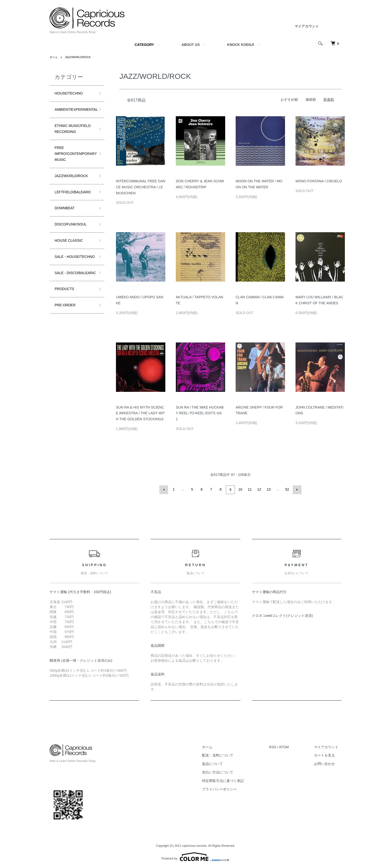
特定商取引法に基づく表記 (231, 780)
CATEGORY (144, 45)
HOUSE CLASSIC (69, 240)
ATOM (290, 746)
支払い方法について (226, 771)
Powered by (195, 856)
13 (268, 489)
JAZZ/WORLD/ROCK (80, 57)
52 (287, 489)
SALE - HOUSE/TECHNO (69, 260)
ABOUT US (191, 45)
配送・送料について (226, 755)
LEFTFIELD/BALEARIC (73, 192)
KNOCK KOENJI (241, 45)
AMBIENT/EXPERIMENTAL (76, 109)
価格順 (311, 100)
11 (249, 489)
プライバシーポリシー (228, 788)
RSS (278, 746)
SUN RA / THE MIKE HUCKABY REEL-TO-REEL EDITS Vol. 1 (200, 413)
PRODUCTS (64, 301)
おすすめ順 (289, 100)
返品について (221, 763)
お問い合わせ (327, 763)
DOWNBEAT (65, 208)
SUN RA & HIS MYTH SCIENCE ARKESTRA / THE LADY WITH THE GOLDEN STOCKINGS (140, 413)
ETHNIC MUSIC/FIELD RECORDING (73, 129)
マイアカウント (307, 26)
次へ (296, 489)
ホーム (54, 57)
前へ (165, 489)
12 (259, 489)
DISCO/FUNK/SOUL (71, 224)
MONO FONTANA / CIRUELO (319, 181)
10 (240, 489)
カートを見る (327, 755)
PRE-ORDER (65, 317)
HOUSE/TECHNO (69, 93)
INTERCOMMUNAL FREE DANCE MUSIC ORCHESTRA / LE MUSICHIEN (141, 187)
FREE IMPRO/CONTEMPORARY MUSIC (76, 154)
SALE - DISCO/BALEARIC (69, 282)
